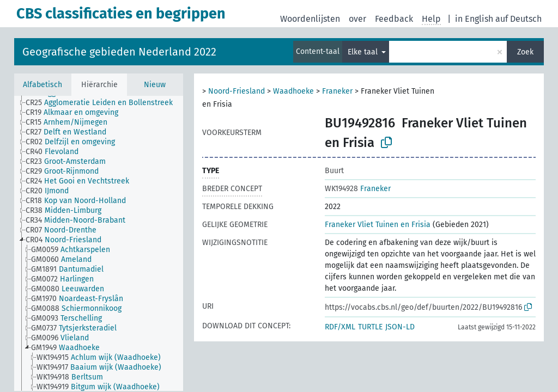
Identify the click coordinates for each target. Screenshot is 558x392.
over (357, 19)
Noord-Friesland (236, 91)
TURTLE (370, 327)
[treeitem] (104, 103)
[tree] (99, 243)
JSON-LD (400, 327)
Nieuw (155, 85)
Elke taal (364, 52)
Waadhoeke (293, 91)
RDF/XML (340, 327)
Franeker (337, 91)
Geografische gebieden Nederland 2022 (119, 52)
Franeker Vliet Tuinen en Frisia (378, 225)
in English (474, 19)
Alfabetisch (43, 85)
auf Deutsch (518, 19)
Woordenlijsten (310, 19)
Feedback (394, 19)
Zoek (525, 52)
